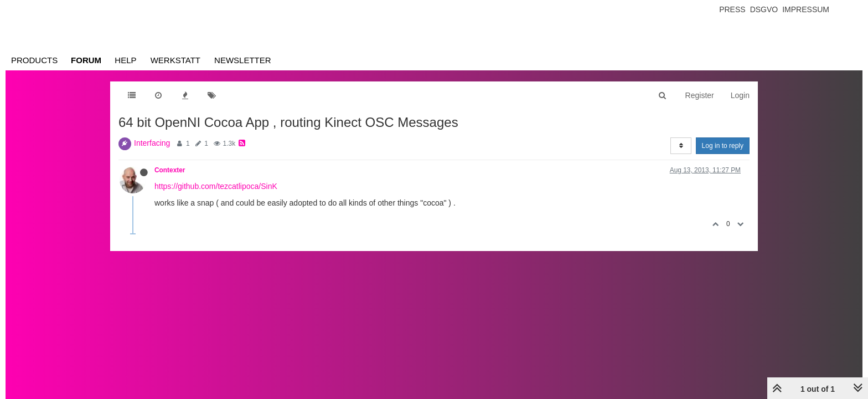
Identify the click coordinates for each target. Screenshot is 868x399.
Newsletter (243, 60)
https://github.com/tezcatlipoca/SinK (216, 186)
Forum (86, 60)
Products (34, 60)
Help (125, 60)
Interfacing (152, 143)
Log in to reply (723, 146)
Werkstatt (175, 60)
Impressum (806, 9)
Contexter (170, 170)
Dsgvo (764, 9)
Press (732, 9)
